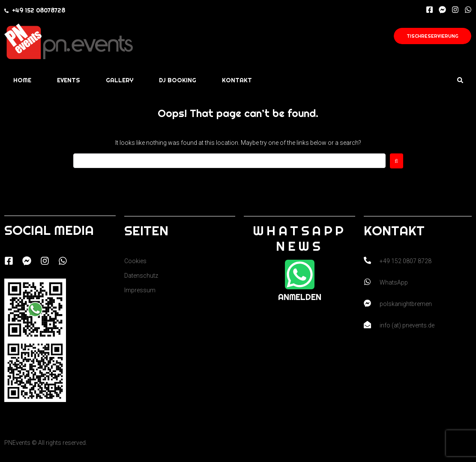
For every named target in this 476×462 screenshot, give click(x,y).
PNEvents (17, 443)
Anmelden (300, 297)
